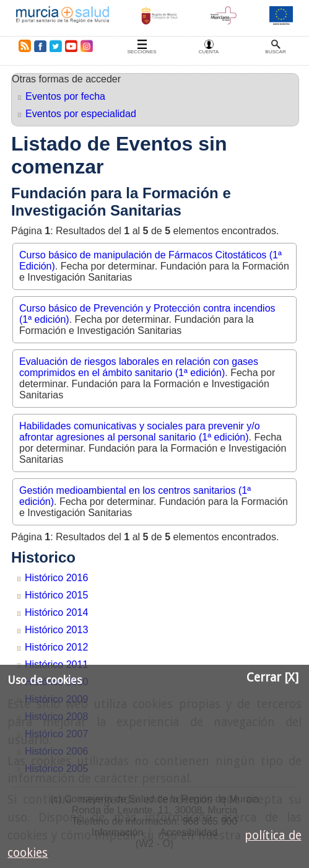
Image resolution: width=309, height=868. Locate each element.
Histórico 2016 (56, 578)
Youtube (71, 46)
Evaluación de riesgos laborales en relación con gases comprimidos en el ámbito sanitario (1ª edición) (139, 367)
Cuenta (209, 52)
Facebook (40, 46)
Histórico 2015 (56, 595)
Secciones (141, 52)
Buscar (275, 52)
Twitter (56, 46)
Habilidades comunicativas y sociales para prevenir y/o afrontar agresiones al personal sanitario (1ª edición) (140, 432)
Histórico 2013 (56, 630)
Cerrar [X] (272, 677)
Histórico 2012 (56, 647)
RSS (22, 46)
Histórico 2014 (56, 612)
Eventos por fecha (65, 96)
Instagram (86, 46)
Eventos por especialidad (81, 114)
